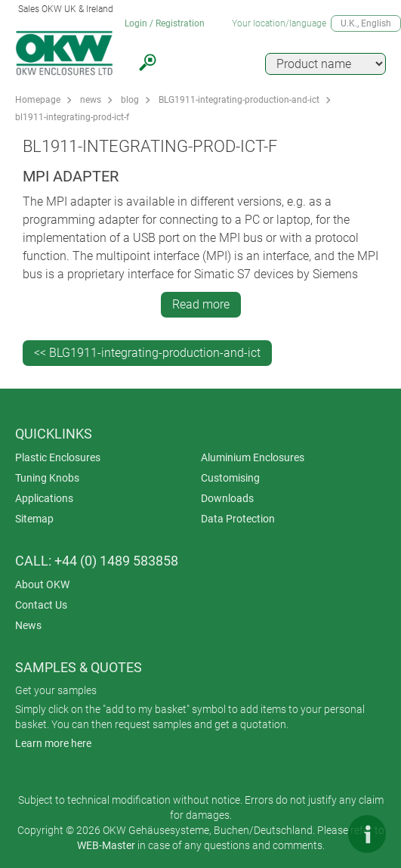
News (28, 625)
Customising (230, 478)
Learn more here (53, 743)
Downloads (227, 498)
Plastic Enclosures (58, 457)
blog (130, 100)
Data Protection (238, 519)
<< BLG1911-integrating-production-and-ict (147, 353)
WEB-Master (106, 845)
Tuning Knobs (47, 478)
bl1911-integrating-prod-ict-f (72, 117)
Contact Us (41, 605)
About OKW (42, 584)
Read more (201, 304)
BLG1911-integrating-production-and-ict (239, 100)
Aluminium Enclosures (253, 457)
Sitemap (34, 519)
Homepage (38, 100)
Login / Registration (165, 23)
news (91, 100)
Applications (44, 498)
